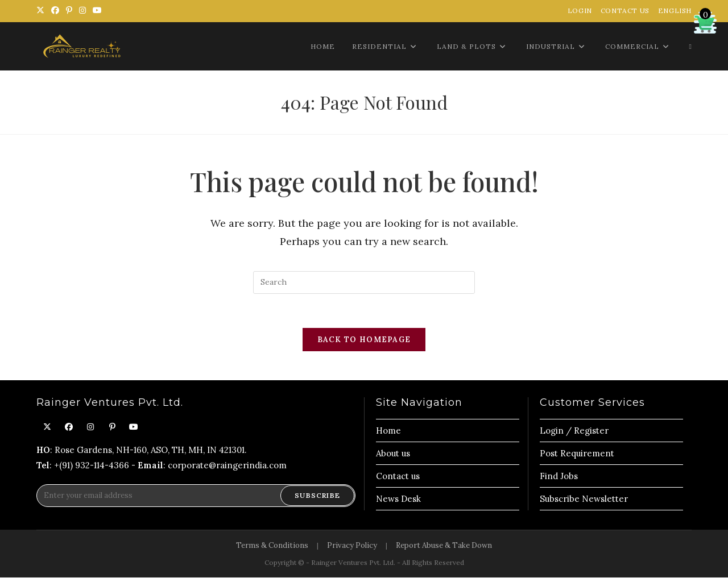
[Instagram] (90, 428)
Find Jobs (559, 477)
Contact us (398, 477)
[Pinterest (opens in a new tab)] (69, 11)
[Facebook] (69, 428)
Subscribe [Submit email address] (317, 496)
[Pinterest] (112, 428)
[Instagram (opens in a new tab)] (82, 11)
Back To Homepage (364, 340)
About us (393, 454)
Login (580, 11)
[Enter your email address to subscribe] (196, 496)
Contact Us (625, 11)
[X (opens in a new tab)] (42, 11)
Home (388, 431)
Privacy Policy (352, 546)
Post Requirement (577, 454)
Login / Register (574, 431)
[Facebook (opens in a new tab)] (55, 11)
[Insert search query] (364, 282)
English (675, 11)
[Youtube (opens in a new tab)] (97, 11)
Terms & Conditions (272, 546)
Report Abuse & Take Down (444, 546)
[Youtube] (134, 428)
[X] (47, 428)
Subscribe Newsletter (584, 499)
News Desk (398, 499)
